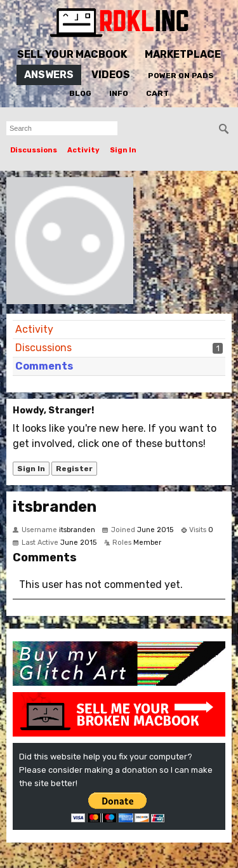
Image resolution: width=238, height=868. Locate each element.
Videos (111, 75)
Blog (80, 93)
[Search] (224, 129)
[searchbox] (62, 128)
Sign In (123, 150)
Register (74, 469)
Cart (157, 93)
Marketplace (183, 54)
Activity (83, 150)
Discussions (34, 150)
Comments (44, 366)
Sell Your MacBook (72, 54)
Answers (49, 75)
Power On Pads (181, 76)
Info (119, 93)
